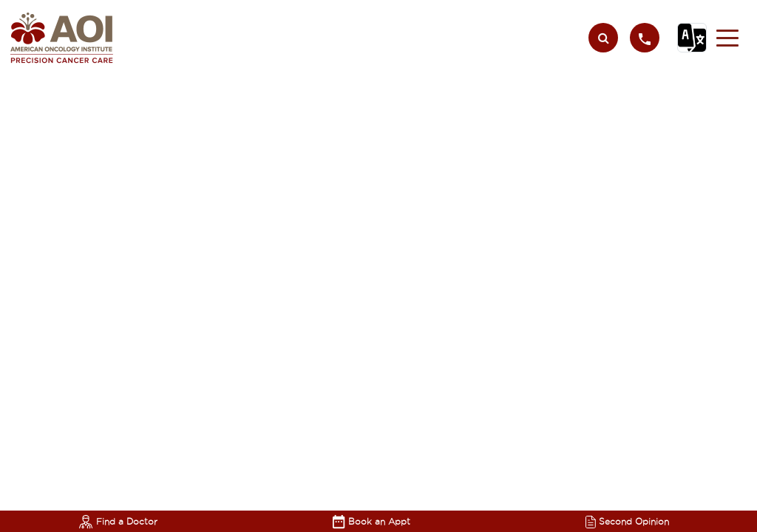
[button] (727, 38)
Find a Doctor (118, 521)
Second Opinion (627, 521)
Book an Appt (371, 521)
